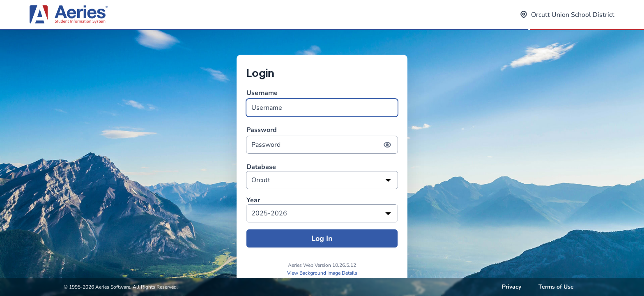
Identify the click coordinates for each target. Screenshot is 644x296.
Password (322, 140)
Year (253, 200)
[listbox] (322, 180)
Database (261, 167)
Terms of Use (556, 287)
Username (322, 103)
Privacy (512, 287)
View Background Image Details (322, 273)
